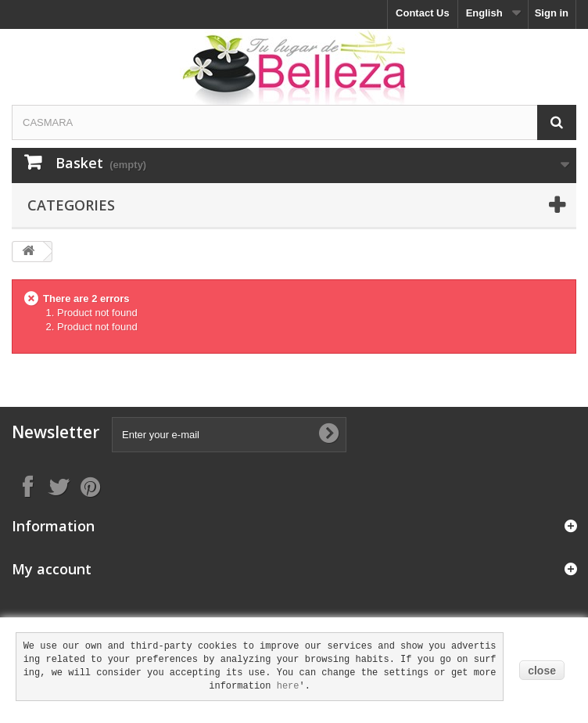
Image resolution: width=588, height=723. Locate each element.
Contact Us (423, 13)
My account (52, 569)
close (542, 671)
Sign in (552, 13)
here (288, 686)
